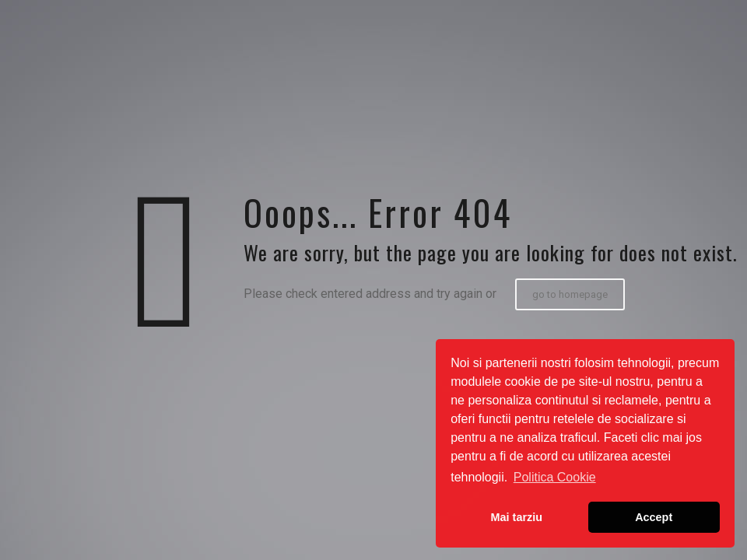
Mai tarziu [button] (517, 517)
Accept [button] (654, 517)
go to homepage (570, 294)
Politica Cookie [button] (555, 477)
